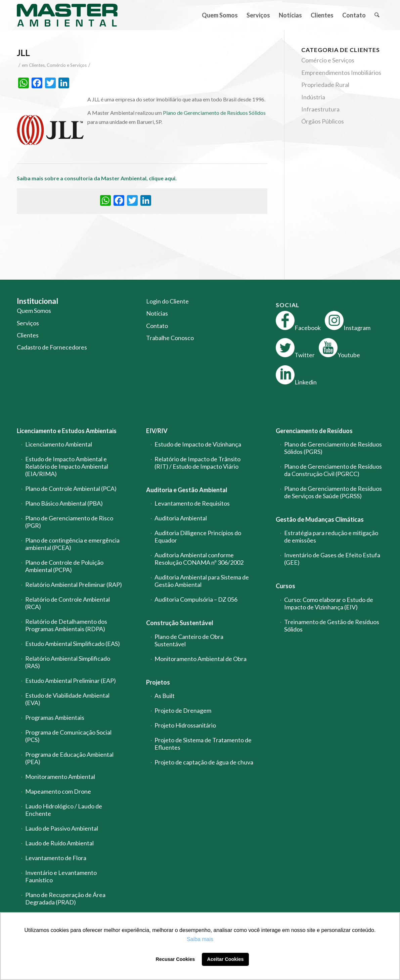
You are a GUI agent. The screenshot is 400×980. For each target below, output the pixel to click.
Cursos (285, 586)
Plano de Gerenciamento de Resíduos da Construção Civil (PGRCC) (333, 470)
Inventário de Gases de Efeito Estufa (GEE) (332, 559)
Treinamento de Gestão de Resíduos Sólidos (332, 625)
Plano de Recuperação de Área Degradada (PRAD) (65, 898)
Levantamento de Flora (56, 858)
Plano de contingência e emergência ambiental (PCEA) (72, 544)
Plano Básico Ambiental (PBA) (64, 503)
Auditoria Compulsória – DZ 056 (196, 599)
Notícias (157, 313)
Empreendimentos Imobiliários (341, 73)
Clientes (37, 65)
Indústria (313, 97)
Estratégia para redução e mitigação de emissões (331, 536)
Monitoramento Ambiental (60, 777)
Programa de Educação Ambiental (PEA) (69, 758)
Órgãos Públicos (323, 121)
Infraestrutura (320, 109)
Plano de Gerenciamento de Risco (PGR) (69, 522)
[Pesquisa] (377, 15)
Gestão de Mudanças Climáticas (320, 519)
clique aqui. (163, 178)
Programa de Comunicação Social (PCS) (68, 736)
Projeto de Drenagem (183, 710)
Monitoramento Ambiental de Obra (201, 659)
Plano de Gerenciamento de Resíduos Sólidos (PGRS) (333, 448)
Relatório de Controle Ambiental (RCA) (68, 603)
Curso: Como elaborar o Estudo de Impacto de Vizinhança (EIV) (329, 603)
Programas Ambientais (55, 717)
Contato (157, 326)
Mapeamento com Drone (58, 791)
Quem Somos (34, 311)
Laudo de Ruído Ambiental (59, 843)
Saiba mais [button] (200, 939)
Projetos (158, 682)
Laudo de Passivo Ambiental (62, 828)
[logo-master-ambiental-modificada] (67, 15)
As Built (165, 696)
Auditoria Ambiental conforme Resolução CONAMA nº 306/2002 (199, 559)
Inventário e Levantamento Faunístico (61, 876)
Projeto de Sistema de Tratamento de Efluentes (203, 744)
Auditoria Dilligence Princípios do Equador (198, 536)
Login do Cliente (167, 301)
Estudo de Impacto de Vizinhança (198, 444)
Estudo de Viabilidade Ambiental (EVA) (67, 699)
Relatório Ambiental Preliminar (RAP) (74, 585)
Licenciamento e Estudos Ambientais (67, 431)
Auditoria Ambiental (181, 518)
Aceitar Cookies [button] (226, 959)
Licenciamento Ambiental (59, 444)
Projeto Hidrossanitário (185, 725)
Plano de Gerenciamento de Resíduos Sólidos (214, 113)
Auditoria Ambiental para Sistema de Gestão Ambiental (202, 581)
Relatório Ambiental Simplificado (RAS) (68, 662)
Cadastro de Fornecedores (52, 347)
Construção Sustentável (180, 623)
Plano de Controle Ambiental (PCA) (71, 488)
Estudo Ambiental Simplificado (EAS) (73, 644)
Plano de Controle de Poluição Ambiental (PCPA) (64, 566)
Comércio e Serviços (67, 65)
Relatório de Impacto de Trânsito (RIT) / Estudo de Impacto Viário (197, 463)
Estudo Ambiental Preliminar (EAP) (71, 681)
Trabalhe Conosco (170, 338)
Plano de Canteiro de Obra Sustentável (189, 640)
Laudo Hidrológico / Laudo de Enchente (64, 810)
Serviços (28, 323)
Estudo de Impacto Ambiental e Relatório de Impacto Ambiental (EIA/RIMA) (67, 466)
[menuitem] (220, 15)
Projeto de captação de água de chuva (204, 762)
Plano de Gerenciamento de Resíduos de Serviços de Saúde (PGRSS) (333, 492)
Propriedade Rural (325, 85)
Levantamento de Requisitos (192, 503)
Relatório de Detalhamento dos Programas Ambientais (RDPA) (66, 625)
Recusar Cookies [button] (175, 959)
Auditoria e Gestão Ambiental (187, 490)
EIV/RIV (157, 431)
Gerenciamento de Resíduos (314, 431)
